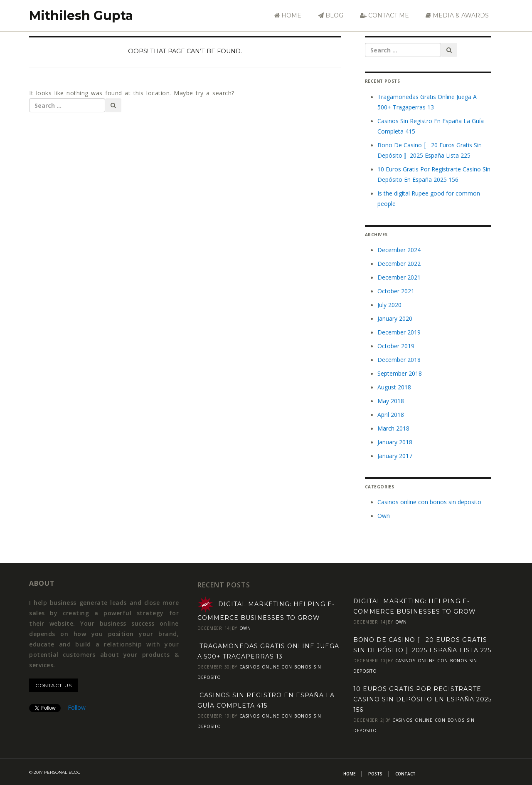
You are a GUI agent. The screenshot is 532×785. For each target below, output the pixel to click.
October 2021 (396, 291)
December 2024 (399, 250)
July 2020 (389, 305)
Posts (375, 774)
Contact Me (384, 15)
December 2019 (399, 332)
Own (384, 516)
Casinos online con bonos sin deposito (429, 502)
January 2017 (395, 456)
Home (288, 15)
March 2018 (393, 428)
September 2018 (400, 373)
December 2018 (399, 360)
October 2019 (396, 346)
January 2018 (395, 442)
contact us (53, 685)
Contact (405, 774)
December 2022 (399, 264)
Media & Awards (457, 15)
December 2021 (399, 277)
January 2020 (395, 318)
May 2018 (391, 401)
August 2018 (394, 387)
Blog (331, 15)
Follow (77, 707)
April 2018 (391, 415)
